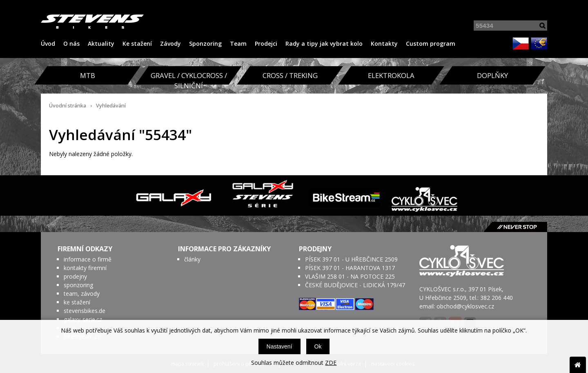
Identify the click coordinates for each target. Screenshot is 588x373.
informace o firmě (88, 259)
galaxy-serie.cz (83, 319)
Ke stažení (137, 44)
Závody (170, 44)
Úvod (48, 44)
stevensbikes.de (85, 311)
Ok (318, 346)
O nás (71, 44)
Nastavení (280, 346)
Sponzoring (205, 44)
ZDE (331, 363)
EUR (539, 43)
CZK (521, 43)
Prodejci (266, 44)
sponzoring (78, 285)
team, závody (82, 294)
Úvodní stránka (68, 106)
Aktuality (101, 44)
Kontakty (384, 44)
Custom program (431, 44)
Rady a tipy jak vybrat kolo (324, 44)
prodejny (75, 276)
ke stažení (77, 302)
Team (238, 44)
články (192, 259)
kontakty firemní (85, 268)
